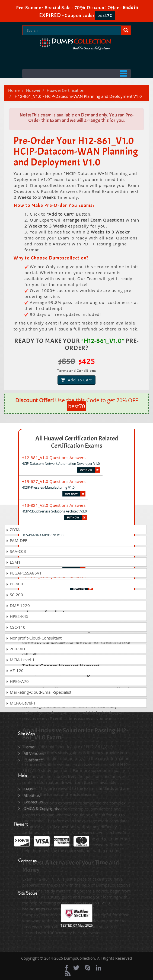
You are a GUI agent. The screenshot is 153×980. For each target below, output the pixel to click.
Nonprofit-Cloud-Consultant (34, 638)
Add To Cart (76, 380)
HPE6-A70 (17, 681)
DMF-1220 (18, 605)
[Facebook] (66, 968)
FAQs (28, 789)
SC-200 (15, 595)
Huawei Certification (66, 90)
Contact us (33, 802)
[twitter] (76, 968)
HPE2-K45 (17, 616)
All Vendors (34, 753)
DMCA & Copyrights (41, 808)
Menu (76, 74)
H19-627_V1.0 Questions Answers (53, 481)
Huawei (33, 90)
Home (14, 90)
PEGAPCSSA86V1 (24, 573)
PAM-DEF (17, 540)
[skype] (88, 968)
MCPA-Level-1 (21, 703)
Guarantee (33, 760)
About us (32, 795)
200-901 (16, 649)
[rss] (68, 973)
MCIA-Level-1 (20, 660)
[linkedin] (98, 968)
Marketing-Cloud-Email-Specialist (39, 692)
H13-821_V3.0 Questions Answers (53, 505)
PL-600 (15, 584)
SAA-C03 (16, 551)
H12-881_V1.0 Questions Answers (53, 457)
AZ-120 (15, 670)
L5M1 (13, 562)
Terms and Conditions (77, 371)
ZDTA (13, 530)
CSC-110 (16, 627)
